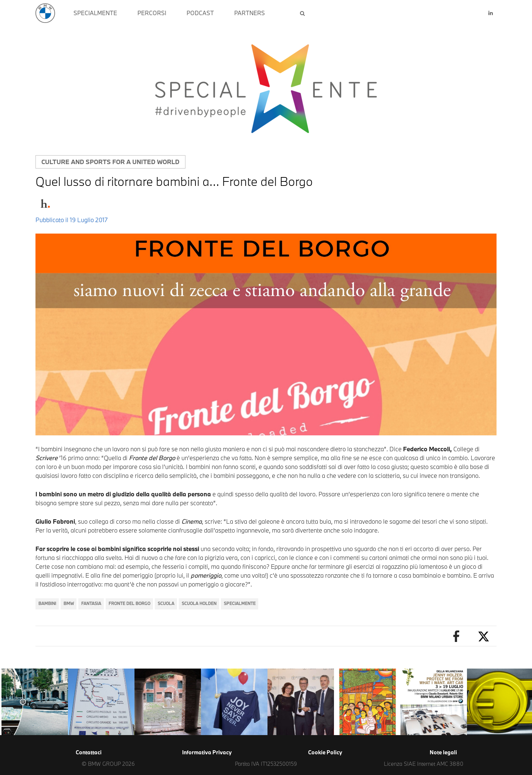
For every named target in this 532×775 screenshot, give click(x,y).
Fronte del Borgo (129, 603)
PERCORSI (152, 13)
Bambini (47, 603)
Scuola (166, 603)
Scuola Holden (199, 603)
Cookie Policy (325, 752)
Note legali (443, 752)
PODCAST (200, 13)
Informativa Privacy (207, 752)
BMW (69, 603)
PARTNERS (250, 13)
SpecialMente (240, 603)
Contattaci (89, 752)
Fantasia (91, 603)
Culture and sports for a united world (110, 162)
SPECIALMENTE (95, 13)
